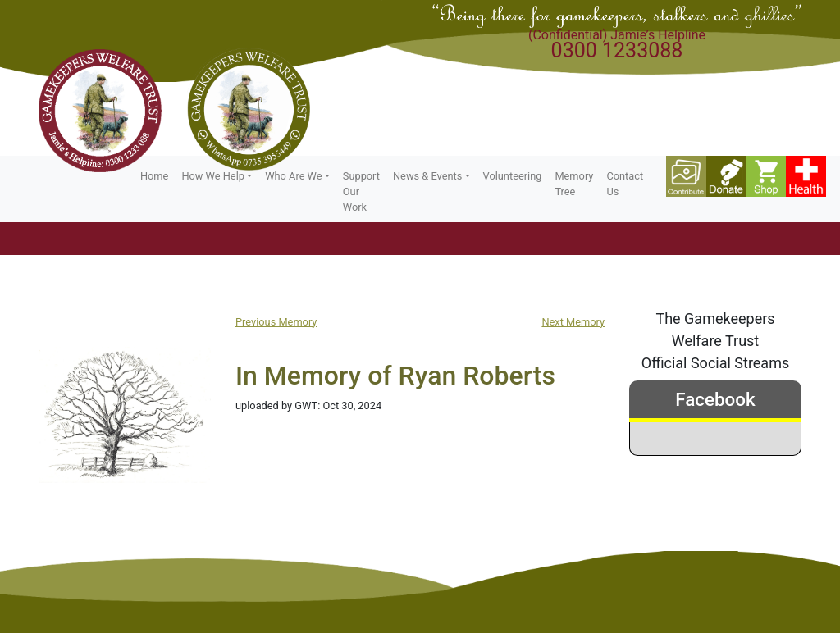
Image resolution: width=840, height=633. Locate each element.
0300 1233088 (617, 50)
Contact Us (625, 184)
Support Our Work (361, 191)
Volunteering (513, 176)
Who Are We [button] (293, 176)
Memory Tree (574, 184)
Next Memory (573, 322)
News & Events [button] (427, 176)
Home (154, 176)
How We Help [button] (213, 176)
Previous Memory (276, 322)
